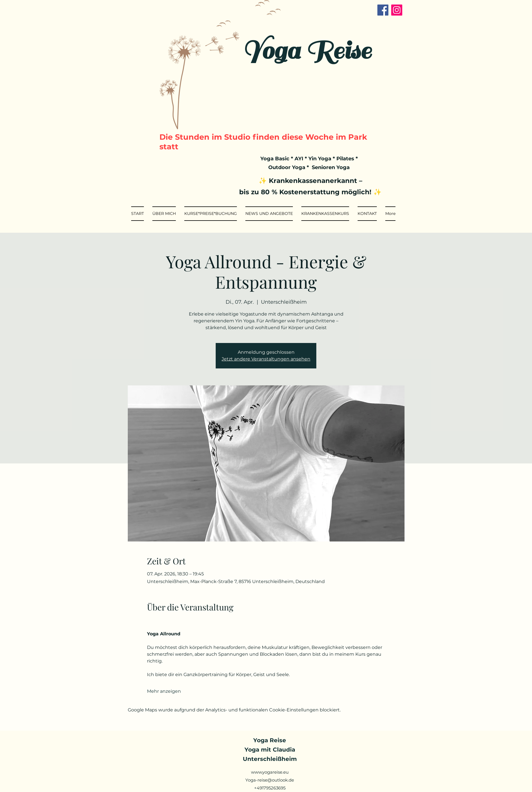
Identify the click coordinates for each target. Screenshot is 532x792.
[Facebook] (383, 10)
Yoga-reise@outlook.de (270, 780)
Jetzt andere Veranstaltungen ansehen (266, 359)
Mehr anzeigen (164, 691)
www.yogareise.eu (270, 772)
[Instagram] (397, 10)
